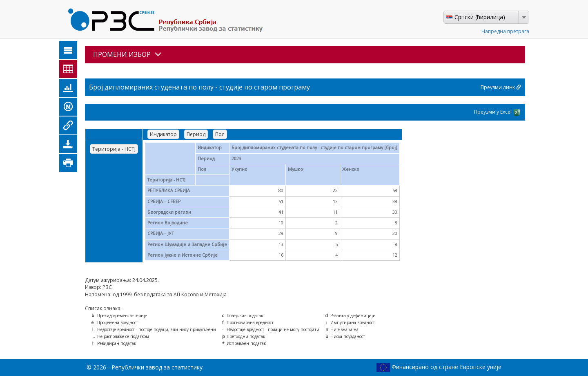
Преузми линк (501, 87)
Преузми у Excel (498, 112)
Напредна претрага (505, 31)
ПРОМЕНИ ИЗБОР (127, 54)
